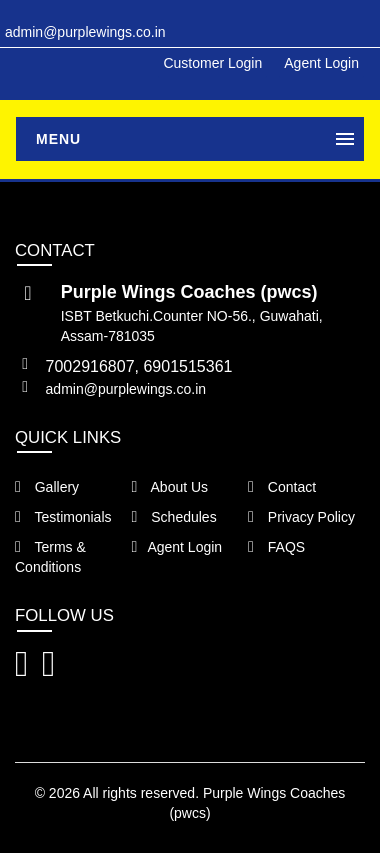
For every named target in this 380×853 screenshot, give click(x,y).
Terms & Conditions (50, 557)
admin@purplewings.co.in (126, 389)
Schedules (174, 517)
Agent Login (321, 63)
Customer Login (212, 63)
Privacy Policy (301, 517)
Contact (282, 487)
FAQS (276, 547)
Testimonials (63, 517)
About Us (170, 487)
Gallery (47, 487)
